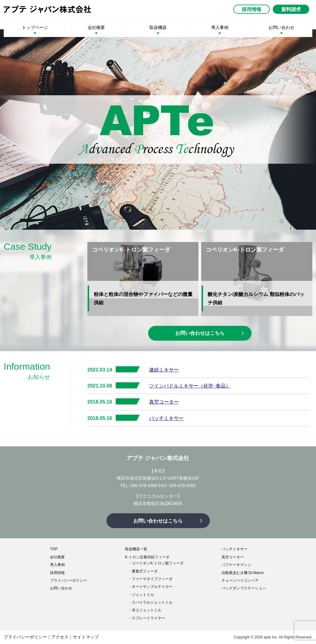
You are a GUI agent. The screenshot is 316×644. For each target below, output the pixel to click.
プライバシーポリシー (69, 580)
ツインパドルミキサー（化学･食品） (190, 386)
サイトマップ (86, 637)
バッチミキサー (166, 418)
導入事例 (220, 27)
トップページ (35, 27)
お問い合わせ (281, 27)
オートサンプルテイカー (152, 587)
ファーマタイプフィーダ (152, 579)
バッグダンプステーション (244, 588)
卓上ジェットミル (147, 610)
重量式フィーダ (145, 571)
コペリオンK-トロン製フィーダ (158, 563)
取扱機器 (158, 27)
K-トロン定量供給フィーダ (147, 557)
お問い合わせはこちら (200, 333)
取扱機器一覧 (136, 549)
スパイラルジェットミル (152, 602)
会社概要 (96, 27)
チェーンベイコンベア (240, 580)
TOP (54, 549)
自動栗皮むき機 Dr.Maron (243, 573)
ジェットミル (143, 595)
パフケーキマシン (236, 565)
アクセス (60, 637)
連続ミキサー (164, 370)
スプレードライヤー (148, 618)
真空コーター (164, 402)
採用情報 (252, 9)
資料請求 (291, 9)
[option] (158, 129)
